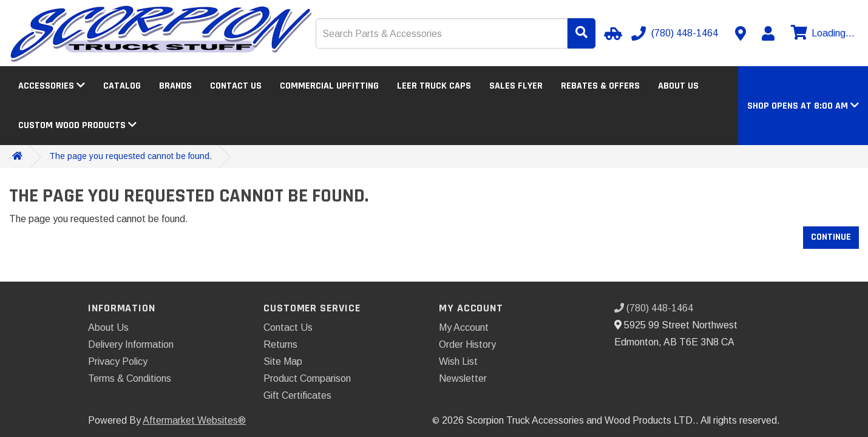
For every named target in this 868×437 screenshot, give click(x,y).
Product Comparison (307, 378)
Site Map (283, 361)
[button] (803, 106)
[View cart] (821, 33)
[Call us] (676, 33)
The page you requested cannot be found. (131, 156)
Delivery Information (131, 344)
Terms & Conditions (130, 378)
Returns (280, 344)
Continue (831, 237)
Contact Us (236, 86)
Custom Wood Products (77, 125)
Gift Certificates (297, 395)
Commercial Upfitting (329, 86)
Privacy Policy (118, 361)
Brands (175, 86)
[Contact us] (741, 33)
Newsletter (463, 378)
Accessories (52, 86)
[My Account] (768, 33)
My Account (464, 327)
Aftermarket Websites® (194, 420)
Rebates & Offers (600, 86)
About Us (678, 86)
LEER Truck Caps (434, 86)
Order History (467, 344)
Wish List (458, 361)
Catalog (122, 86)
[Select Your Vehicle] (611, 33)
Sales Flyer (516, 86)
